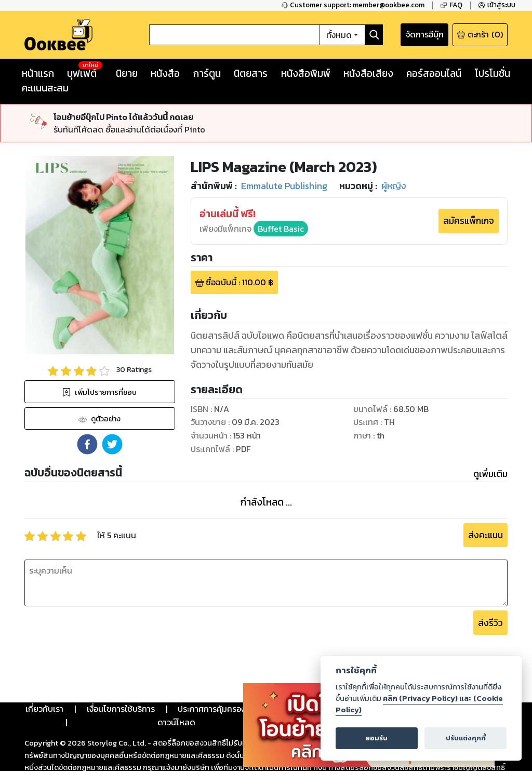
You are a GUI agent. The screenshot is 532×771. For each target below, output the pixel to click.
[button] (87, 444)
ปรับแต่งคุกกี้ (466, 738)
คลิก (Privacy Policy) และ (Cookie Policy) (419, 704)
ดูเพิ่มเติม (490, 474)
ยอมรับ (376, 738)
